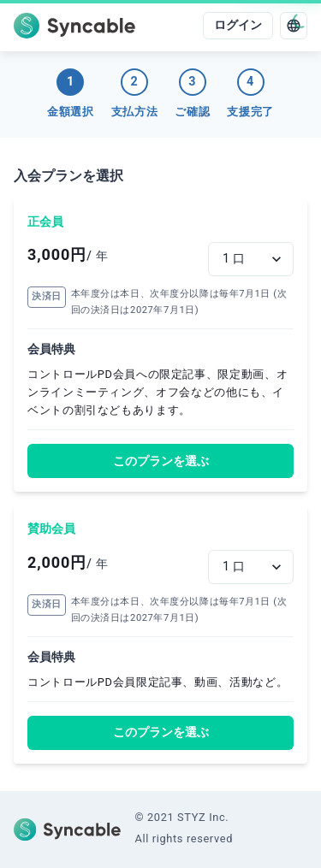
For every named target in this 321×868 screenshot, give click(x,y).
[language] (294, 26)
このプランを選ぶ (161, 461)
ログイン (238, 25)
